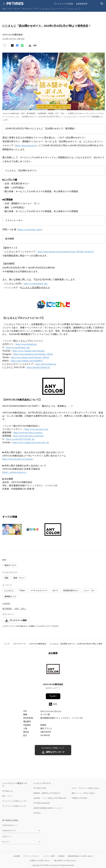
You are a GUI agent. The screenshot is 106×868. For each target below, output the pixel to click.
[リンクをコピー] (35, 45)
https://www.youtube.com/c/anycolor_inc (31, 442)
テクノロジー (14, 9)
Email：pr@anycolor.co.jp (14, 472)
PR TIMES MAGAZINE (42, 803)
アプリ (36, 9)
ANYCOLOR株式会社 (38, 644)
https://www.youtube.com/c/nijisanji (29, 351)
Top (4, 9)
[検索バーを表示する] (102, 4)
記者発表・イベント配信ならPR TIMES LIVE (50, 798)
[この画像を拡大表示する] (12, 529)
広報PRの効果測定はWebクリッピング (48, 808)
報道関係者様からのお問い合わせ (80, 856)
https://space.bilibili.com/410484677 (27, 361)
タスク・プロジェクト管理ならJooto (85, 788)
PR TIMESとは (8, 791)
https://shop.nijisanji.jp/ (26, 145)
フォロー (53, 696)
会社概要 (17, 856)
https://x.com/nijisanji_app (36, 284)
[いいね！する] (5, 45)
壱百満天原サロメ (71, 591)
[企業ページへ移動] (53, 670)
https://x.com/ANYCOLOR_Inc (20, 439)
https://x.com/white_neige (30, 230)
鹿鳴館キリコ (10, 596)
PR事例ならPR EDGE (79, 798)
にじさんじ (9, 591)
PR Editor (37, 813)
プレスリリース (19, 644)
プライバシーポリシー (31, 856)
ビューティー (58, 9)
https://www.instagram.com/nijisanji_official (33, 354)
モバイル (26, 9)
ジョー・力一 (89, 591)
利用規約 (61, 856)
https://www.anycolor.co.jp (36, 429)
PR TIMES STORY (40, 788)
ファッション (72, 9)
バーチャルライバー (39, 591)
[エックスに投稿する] (12, 45)
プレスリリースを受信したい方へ (15, 801)
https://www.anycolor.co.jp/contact (18, 459)
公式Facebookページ (10, 825)
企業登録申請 (82, 4)
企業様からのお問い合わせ (40, 860)
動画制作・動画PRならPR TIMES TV (47, 793)
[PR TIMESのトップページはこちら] (15, 4)
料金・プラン (7, 796)
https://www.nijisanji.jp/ (26, 344)
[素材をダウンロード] (30, 45)
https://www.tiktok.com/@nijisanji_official (30, 357)
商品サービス (10, 565)
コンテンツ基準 (49, 856)
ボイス (55, 591)
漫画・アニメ (19, 578)
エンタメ (46, 9)
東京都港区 (7, 609)
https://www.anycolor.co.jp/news (28, 432)
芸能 (6, 578)
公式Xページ (7, 836)
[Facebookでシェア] (17, 45)
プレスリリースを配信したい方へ (15, 806)
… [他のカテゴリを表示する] (82, 8)
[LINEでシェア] (22, 45)
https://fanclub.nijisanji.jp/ (39, 367)
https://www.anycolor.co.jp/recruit (29, 436)
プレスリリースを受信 (63, 4)
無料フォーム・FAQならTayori (83, 793)
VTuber (22, 591)
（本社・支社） (20, 609)
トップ (7, 644)
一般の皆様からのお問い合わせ (65, 860)
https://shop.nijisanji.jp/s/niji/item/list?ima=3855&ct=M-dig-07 (66, 252)
